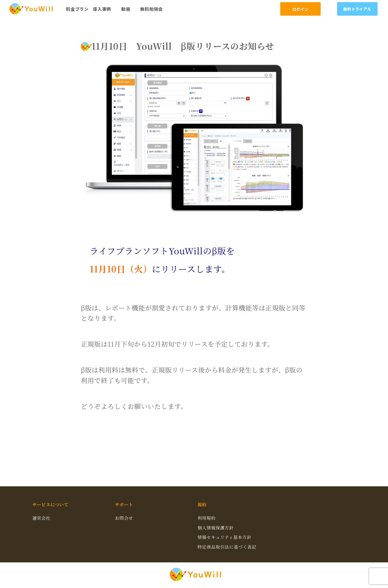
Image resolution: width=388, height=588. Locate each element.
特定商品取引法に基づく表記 (227, 547)
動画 (126, 9)
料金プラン (77, 9)
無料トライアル (357, 9)
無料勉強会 (151, 9)
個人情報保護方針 (216, 528)
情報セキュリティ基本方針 (224, 537)
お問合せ (124, 518)
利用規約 (207, 518)
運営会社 (41, 518)
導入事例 (102, 9)
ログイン (301, 9)
